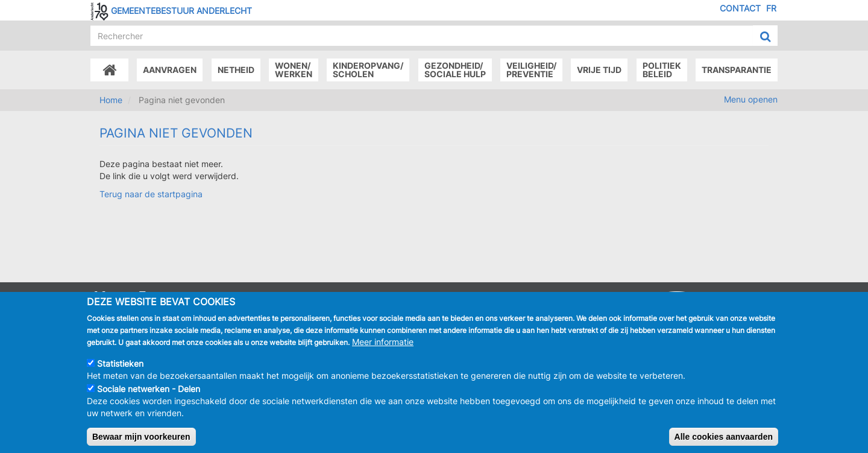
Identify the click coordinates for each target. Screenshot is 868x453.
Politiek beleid (662, 70)
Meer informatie (383, 350)
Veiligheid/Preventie (531, 70)
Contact (740, 8)
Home (111, 100)
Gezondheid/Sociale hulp (455, 70)
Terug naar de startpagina (151, 194)
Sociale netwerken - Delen (149, 397)
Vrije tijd (599, 70)
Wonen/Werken (294, 70)
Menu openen (751, 99)
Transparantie (737, 70)
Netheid (236, 70)
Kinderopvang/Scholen (368, 70)
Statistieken (120, 372)
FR (771, 8)
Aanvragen (170, 70)
